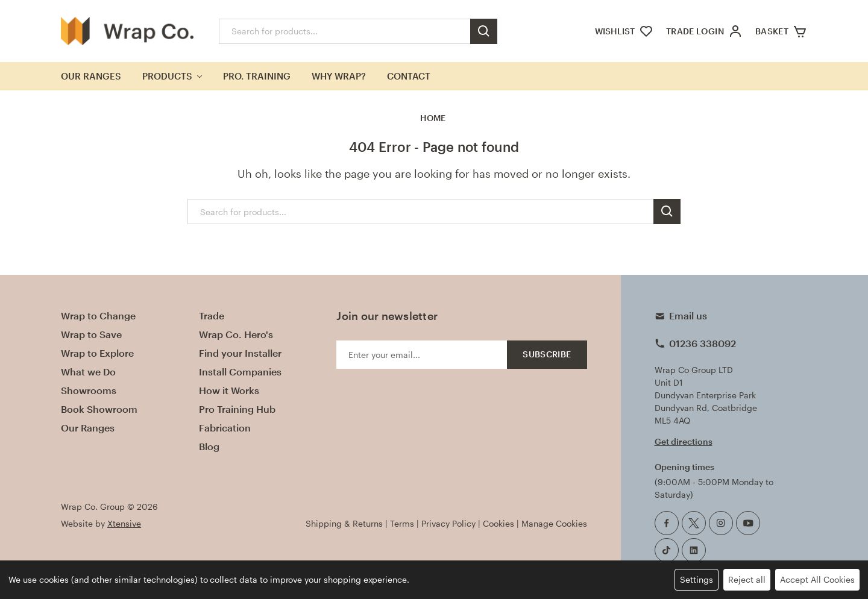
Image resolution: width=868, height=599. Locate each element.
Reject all (747, 579)
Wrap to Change (98, 315)
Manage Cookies (554, 523)
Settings (697, 579)
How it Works (229, 390)
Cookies (498, 523)
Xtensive (124, 523)
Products (172, 76)
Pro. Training (257, 76)
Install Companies (240, 372)
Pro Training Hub (237, 409)
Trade (212, 315)
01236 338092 (703, 343)
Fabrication (225, 428)
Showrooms (89, 390)
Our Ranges (91, 76)
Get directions (684, 441)
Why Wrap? (339, 76)
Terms (402, 523)
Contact (409, 76)
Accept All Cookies (817, 579)
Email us (688, 315)
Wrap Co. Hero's (236, 334)
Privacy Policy (448, 523)
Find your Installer (240, 353)
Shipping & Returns (344, 523)
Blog (209, 446)
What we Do (88, 372)
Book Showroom (99, 409)
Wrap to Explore (97, 353)
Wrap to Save (91, 334)
